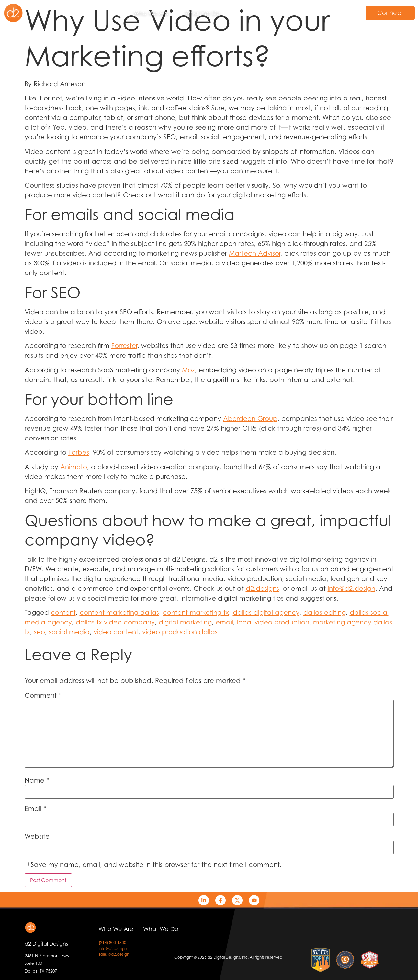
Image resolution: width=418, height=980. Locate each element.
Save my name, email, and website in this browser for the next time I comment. (156, 865)
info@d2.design (351, 589)
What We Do (203, 13)
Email (35, 809)
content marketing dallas (119, 612)
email (224, 622)
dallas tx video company (115, 622)
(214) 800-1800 (113, 943)
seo (40, 632)
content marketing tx (196, 612)
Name (37, 780)
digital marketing (185, 622)
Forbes (79, 452)
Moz (188, 370)
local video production (273, 622)
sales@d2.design (114, 954)
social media (69, 632)
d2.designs (262, 589)
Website (37, 836)
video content (116, 632)
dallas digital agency (266, 612)
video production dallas (180, 632)
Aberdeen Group (250, 419)
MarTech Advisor (255, 253)
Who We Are (151, 13)
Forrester (124, 346)
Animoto (74, 467)
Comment (43, 695)
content (63, 612)
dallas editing (325, 612)
